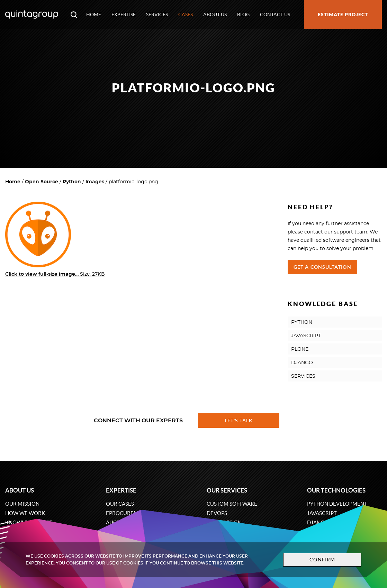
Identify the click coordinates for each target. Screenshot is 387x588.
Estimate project (343, 15)
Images (95, 182)
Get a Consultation (322, 267)
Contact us (275, 15)
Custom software (232, 504)
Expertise (124, 15)
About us (215, 15)
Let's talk (239, 421)
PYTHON (302, 322)
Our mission (22, 504)
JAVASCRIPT (306, 336)
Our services (227, 490)
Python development (337, 504)
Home (94, 15)
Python (72, 182)
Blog (243, 15)
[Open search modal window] (74, 15)
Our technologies (336, 490)
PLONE (300, 349)
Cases (186, 15)
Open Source (42, 182)
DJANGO (302, 363)
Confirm (322, 560)
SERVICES (303, 376)
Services (157, 15)
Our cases (120, 504)
